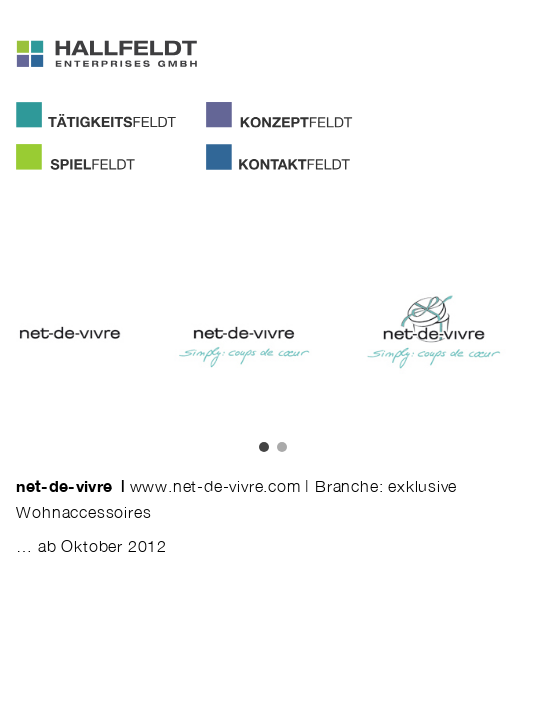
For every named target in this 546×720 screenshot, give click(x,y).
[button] (264, 447)
